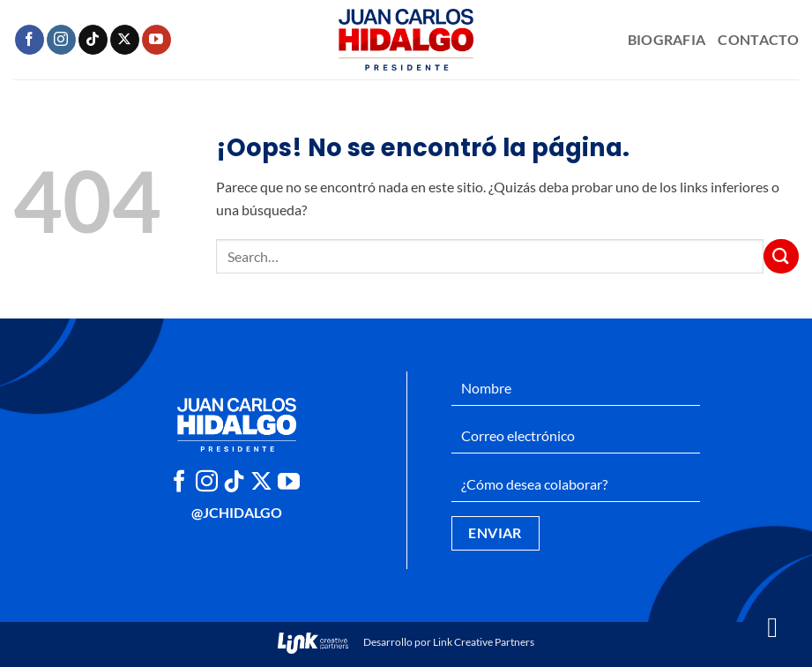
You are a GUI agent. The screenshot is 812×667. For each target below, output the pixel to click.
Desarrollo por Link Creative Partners (406, 642)
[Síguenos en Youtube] (156, 40)
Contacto (758, 39)
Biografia (667, 39)
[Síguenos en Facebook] (30, 40)
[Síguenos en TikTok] (93, 40)
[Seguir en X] (125, 40)
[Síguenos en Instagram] (61, 40)
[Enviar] (781, 256)
